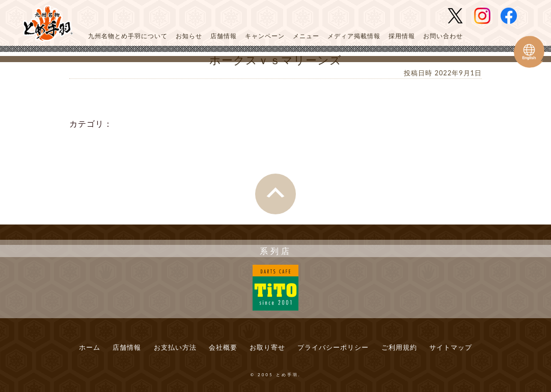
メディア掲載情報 (354, 36)
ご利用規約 (399, 347)
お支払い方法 (175, 347)
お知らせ (189, 36)
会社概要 (223, 347)
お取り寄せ (267, 347)
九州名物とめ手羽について (128, 36)
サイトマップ (451, 347)
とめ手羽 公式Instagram (486, 16)
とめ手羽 (48, 24)
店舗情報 (224, 36)
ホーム (90, 347)
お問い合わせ (443, 36)
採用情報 (402, 36)
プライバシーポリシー (333, 347)
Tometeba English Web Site (529, 52)
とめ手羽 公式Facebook (513, 16)
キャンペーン (265, 36)
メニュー (306, 36)
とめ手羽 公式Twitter (459, 16)
